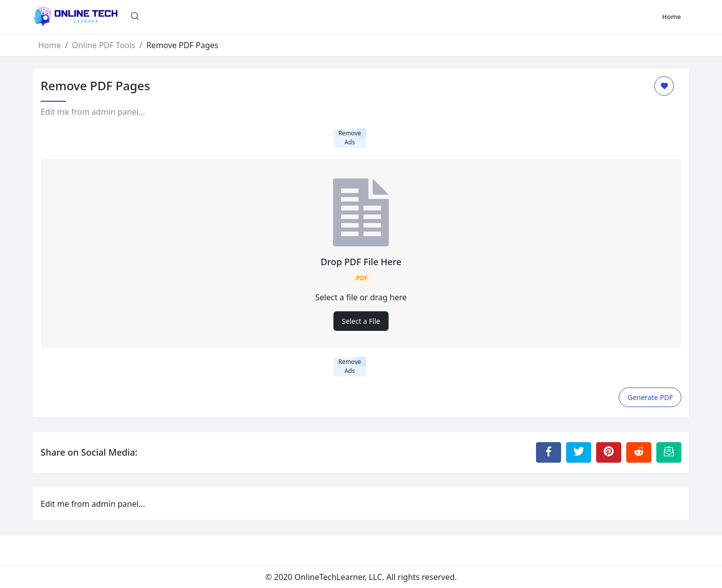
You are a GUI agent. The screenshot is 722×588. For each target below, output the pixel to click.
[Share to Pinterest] (609, 452)
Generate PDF (650, 397)
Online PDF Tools (103, 45)
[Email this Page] (669, 452)
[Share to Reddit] (639, 452)
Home (672, 17)
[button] (135, 17)
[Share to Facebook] (549, 452)
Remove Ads (350, 138)
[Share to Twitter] (579, 452)
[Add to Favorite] (664, 86)
